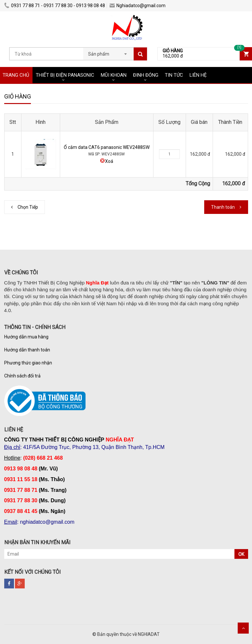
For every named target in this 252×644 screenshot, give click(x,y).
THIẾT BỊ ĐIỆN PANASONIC (65, 75)
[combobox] (108, 52)
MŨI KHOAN (114, 75)
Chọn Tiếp (28, 207)
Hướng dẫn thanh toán (27, 350)
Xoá (106, 161)
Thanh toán (223, 207)
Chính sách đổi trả (22, 376)
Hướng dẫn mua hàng (26, 337)
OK (241, 554)
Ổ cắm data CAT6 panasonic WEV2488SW (107, 147)
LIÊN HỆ (198, 75)
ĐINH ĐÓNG (146, 75)
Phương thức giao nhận (28, 363)
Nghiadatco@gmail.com (138, 6)
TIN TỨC (174, 75)
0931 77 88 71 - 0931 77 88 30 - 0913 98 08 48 (55, 6)
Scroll (243, 628)
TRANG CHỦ (16, 75)
